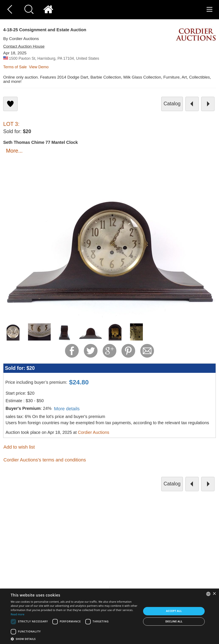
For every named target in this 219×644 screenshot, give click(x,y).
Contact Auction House (24, 46)
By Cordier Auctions (21, 39)
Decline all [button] (174, 621)
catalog (172, 104)
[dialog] (109, 616)
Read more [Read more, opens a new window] (18, 614)
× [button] (214, 594)
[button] (74, 639)
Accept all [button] (174, 611)
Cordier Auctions (94, 432)
